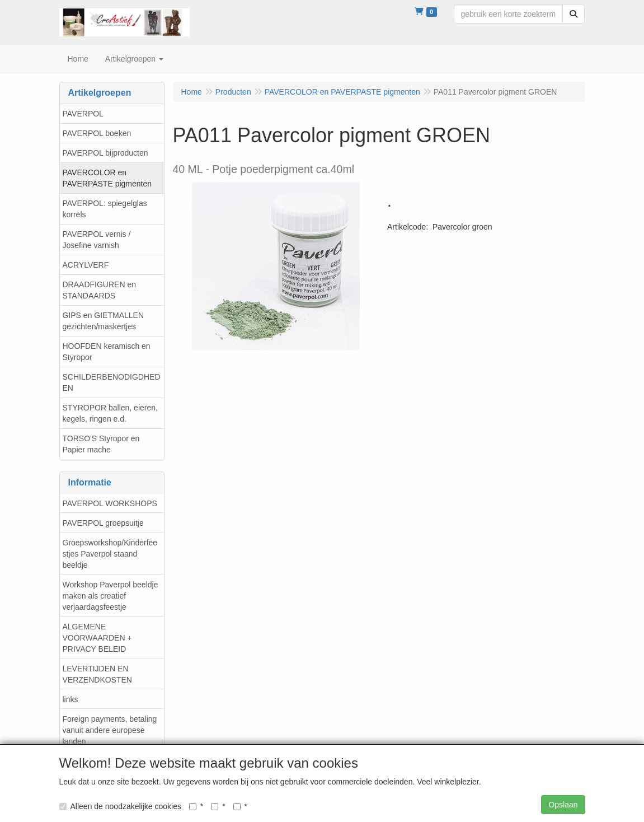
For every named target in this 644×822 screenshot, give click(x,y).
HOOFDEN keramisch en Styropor (107, 352)
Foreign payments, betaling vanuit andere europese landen (110, 730)
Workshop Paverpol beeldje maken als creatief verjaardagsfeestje (111, 596)
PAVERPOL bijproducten (105, 153)
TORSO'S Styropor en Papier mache (101, 444)
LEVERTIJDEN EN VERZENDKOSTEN (97, 674)
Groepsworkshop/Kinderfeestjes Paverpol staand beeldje (110, 554)
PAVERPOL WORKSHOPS (110, 503)
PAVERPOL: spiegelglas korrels (105, 209)
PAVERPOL (83, 114)
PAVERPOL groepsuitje (103, 523)
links (70, 699)
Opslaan (563, 805)
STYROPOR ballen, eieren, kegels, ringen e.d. (110, 413)
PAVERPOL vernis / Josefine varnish (97, 240)
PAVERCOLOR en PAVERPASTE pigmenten (107, 178)
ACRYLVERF (86, 265)
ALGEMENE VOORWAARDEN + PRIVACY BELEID (97, 638)
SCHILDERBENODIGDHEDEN (112, 382)
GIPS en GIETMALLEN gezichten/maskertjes (104, 321)
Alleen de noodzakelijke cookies (120, 806)
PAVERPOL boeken (97, 133)
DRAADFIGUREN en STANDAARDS (99, 290)
